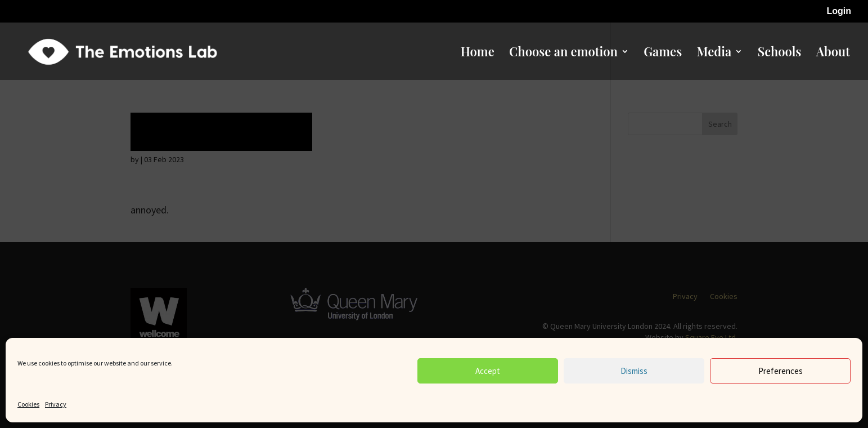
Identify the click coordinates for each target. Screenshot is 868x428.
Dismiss (634, 371)
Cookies (28, 404)
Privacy (56, 404)
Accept (488, 371)
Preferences (781, 371)
